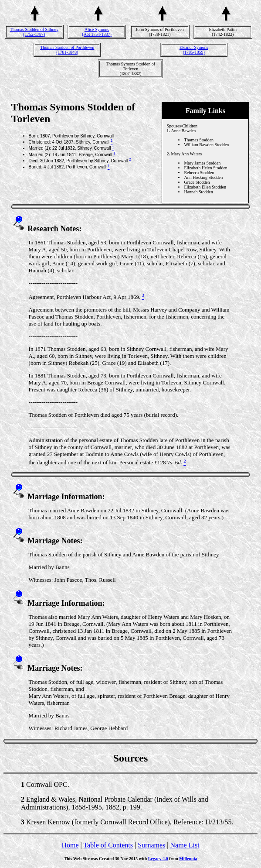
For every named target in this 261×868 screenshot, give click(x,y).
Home (70, 845)
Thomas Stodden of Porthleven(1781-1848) (67, 50)
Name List (185, 845)
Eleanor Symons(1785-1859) (194, 50)
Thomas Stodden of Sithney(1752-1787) (34, 32)
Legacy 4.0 (158, 859)
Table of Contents (108, 845)
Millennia (188, 859)
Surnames (151, 845)
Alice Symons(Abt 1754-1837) (97, 32)
